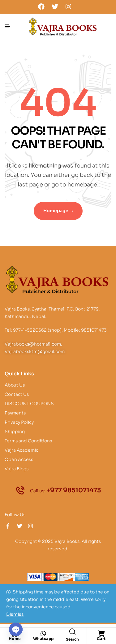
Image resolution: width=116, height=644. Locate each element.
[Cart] (101, 634)
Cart (101, 639)
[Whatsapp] (43, 634)
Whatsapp (43, 639)
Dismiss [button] (15, 614)
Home (15, 639)
